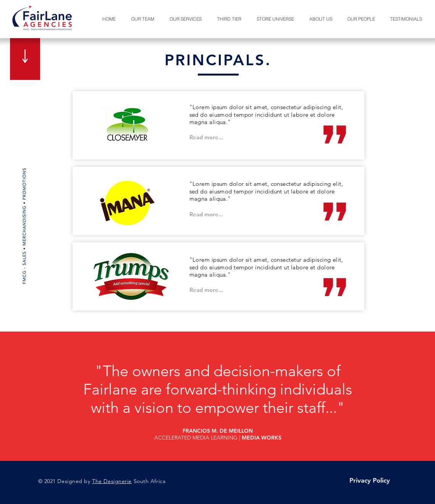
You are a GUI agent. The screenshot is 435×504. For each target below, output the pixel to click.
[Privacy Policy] (370, 481)
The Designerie (112, 481)
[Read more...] (206, 137)
